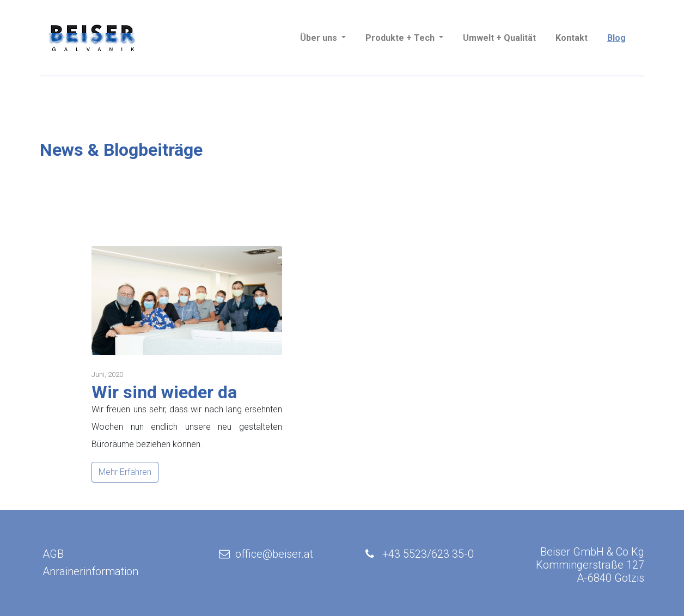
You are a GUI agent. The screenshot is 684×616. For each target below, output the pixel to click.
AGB (53, 554)
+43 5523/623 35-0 (428, 554)
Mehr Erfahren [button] (125, 472)
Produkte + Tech (401, 38)
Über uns (320, 38)
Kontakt (572, 38)
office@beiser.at (265, 554)
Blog (616, 38)
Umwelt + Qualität (499, 38)
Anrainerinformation (90, 571)
